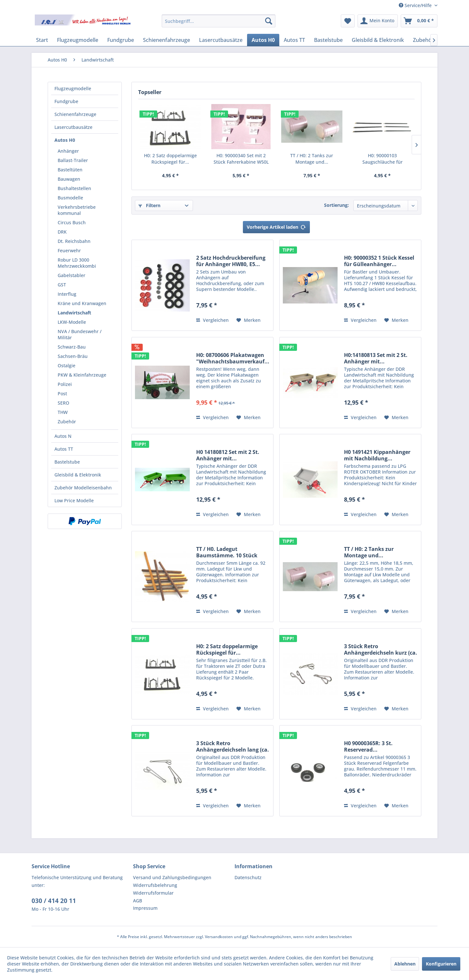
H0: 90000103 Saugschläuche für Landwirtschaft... (383, 159)
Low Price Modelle (74, 500)
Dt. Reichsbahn (74, 241)
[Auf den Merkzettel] (249, 320)
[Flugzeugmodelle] (78, 40)
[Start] (42, 40)
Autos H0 (65, 140)
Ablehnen (405, 964)
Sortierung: (336, 205)
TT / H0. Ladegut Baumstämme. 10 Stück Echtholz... (227, 552)
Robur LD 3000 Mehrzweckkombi (77, 263)
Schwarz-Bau (72, 347)
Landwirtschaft (74, 313)
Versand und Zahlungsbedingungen (172, 877)
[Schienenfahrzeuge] (167, 40)
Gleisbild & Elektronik (78, 475)
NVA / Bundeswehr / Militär (80, 334)
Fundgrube (66, 101)
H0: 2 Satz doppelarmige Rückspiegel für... (170, 159)
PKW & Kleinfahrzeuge (82, 375)
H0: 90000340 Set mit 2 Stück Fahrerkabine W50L (241, 159)
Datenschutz (248, 877)
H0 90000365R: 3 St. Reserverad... (368, 746)
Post (62, 394)
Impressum (145, 908)
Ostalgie (67, 365)
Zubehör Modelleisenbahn (83, 488)
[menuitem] (219, 21)
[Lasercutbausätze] (221, 40)
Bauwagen (69, 179)
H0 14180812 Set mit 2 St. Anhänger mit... (228, 455)
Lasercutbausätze (73, 127)
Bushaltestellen (74, 188)
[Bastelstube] (328, 40)
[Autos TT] (294, 40)
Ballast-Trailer (73, 160)
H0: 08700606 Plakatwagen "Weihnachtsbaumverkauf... (233, 358)
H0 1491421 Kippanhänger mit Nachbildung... (377, 455)
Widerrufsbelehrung (155, 885)
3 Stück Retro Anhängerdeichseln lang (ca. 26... (233, 746)
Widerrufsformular (153, 893)
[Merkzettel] (348, 21)
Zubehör (67, 422)
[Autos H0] (263, 40)
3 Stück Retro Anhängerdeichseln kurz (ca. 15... (381, 649)
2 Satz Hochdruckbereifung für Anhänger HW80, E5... (231, 261)
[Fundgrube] (121, 40)
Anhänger (68, 151)
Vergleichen (212, 320)
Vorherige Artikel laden (276, 226)
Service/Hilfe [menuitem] (416, 5)
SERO (63, 403)
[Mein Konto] (378, 21)
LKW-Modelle (72, 322)
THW (63, 412)
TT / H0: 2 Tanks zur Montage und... (312, 159)
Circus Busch (72, 222)
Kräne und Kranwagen (82, 303)
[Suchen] (269, 21)
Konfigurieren (441, 964)
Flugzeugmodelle (73, 88)
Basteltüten (70, 170)
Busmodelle (70, 198)
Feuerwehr (69, 250)
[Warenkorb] (419, 21)
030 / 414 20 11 (54, 901)
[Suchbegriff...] (219, 21)
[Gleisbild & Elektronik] (378, 40)
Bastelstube (67, 462)
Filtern (149, 205)
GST (62, 285)
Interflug (67, 294)
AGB (138, 901)
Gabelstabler (72, 275)
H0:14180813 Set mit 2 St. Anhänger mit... (376, 358)
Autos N (63, 436)
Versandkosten (219, 937)
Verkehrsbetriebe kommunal (77, 210)
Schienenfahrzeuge (75, 114)
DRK (62, 232)
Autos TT (64, 449)
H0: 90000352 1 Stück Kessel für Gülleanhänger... (379, 261)
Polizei (65, 384)
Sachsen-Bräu (73, 356)
